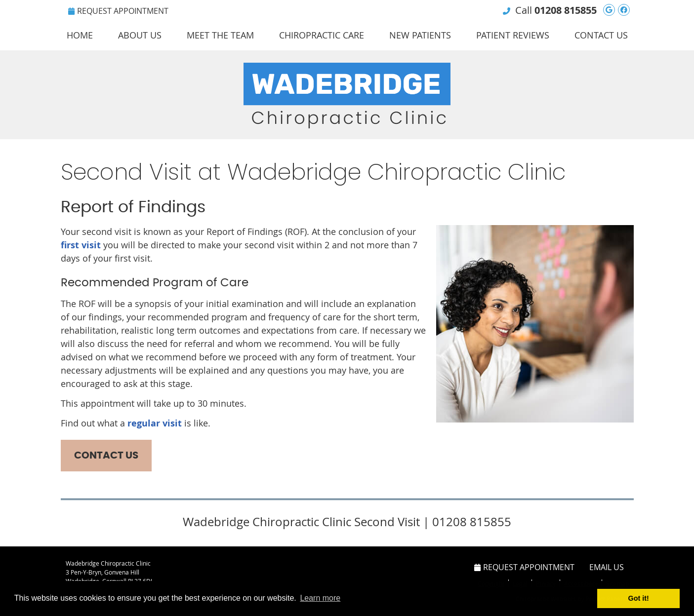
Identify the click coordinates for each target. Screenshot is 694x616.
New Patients (420, 35)
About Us (140, 35)
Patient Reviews (513, 35)
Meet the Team (220, 35)
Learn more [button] (320, 598)
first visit (81, 245)
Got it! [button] (639, 598)
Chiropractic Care (322, 35)
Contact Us (601, 35)
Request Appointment (118, 11)
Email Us (607, 567)
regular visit (155, 423)
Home (80, 35)
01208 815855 (566, 10)
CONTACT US (106, 456)
